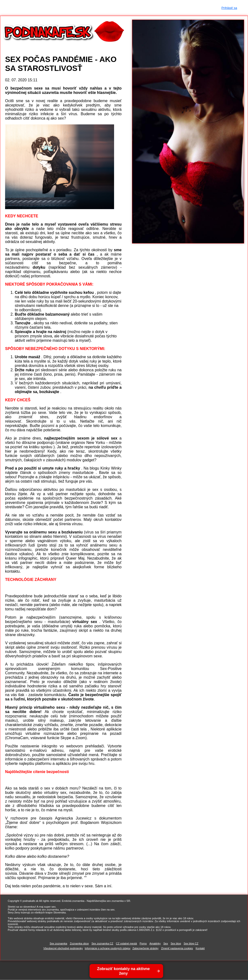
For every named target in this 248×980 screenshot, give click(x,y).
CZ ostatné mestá (127, 943)
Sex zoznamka (58, 943)
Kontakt (200, 948)
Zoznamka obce (79, 943)
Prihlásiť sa (229, 8)
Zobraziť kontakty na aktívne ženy (123, 971)
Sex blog (176, 943)
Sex (166, 943)
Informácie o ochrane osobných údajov (108, 948)
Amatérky (155, 943)
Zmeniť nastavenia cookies (177, 948)
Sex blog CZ (191, 943)
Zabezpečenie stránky (146, 948)
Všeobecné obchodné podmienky (63, 948)
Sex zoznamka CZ (102, 943)
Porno (143, 943)
